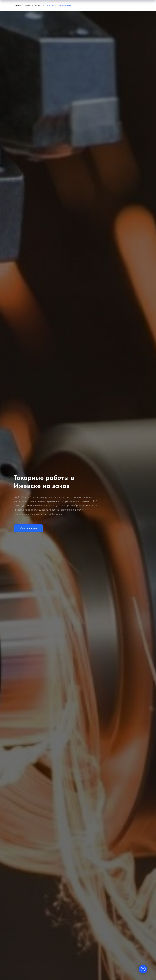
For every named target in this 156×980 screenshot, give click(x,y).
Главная (17, 5)
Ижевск (38, 5)
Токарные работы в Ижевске (59, 5)
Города (28, 5)
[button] (29, 528)
